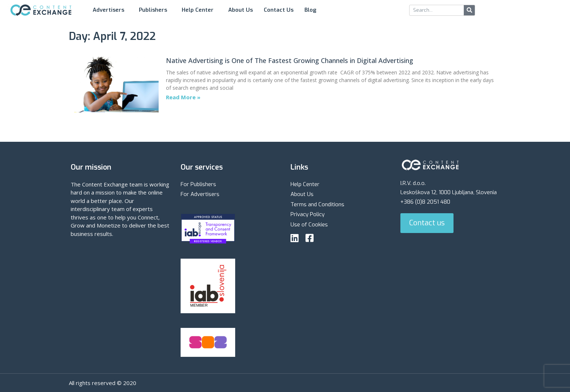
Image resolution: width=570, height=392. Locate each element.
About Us (240, 10)
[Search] (469, 10)
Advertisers (110, 10)
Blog (312, 10)
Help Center (199, 10)
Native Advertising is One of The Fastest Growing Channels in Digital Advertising (290, 60)
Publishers (155, 10)
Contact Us (279, 10)
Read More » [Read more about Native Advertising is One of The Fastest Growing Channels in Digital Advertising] (183, 97)
